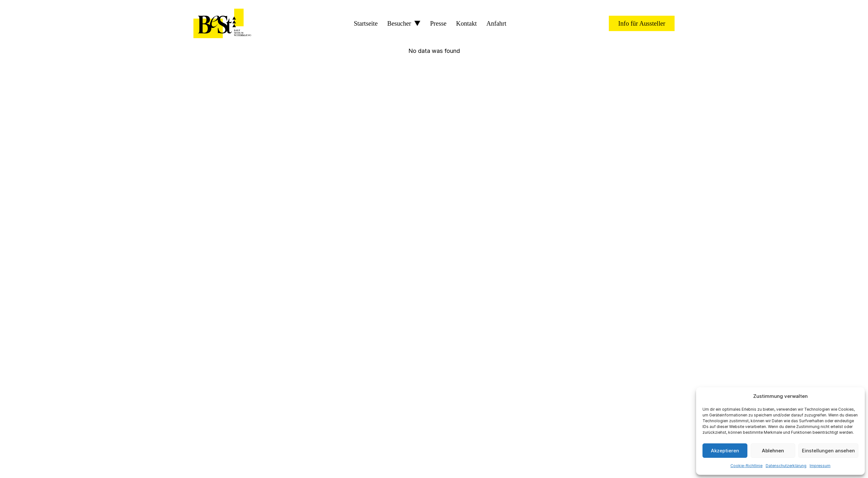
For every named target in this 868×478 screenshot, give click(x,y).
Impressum (820, 466)
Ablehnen (773, 451)
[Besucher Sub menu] (417, 23)
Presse (438, 23)
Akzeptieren (725, 451)
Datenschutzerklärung (786, 466)
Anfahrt (496, 23)
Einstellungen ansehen (828, 451)
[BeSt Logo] (222, 23)
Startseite (366, 23)
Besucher (399, 23)
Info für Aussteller (642, 23)
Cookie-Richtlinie (746, 466)
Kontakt (466, 23)
